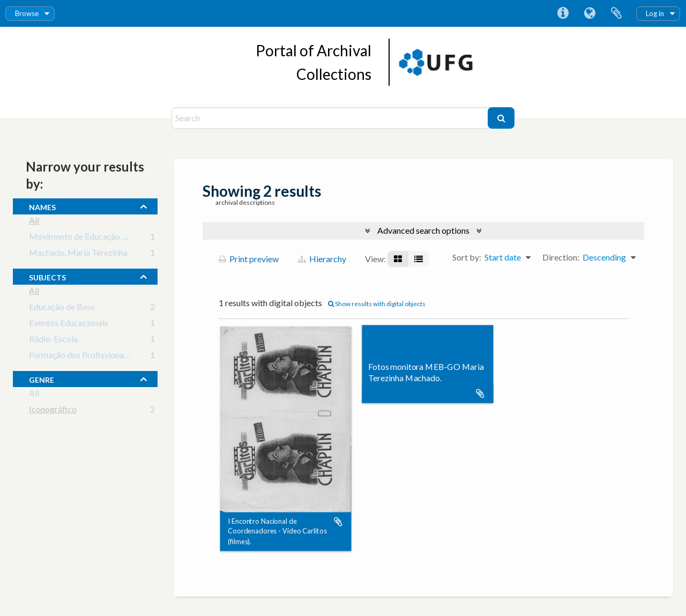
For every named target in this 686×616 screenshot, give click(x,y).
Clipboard (616, 13)
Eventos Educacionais (69, 325)
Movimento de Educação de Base (90, 238)
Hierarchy (322, 259)
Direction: (561, 257)
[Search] (331, 118)
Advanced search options (423, 230)
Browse (27, 13)
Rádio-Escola (53, 341)
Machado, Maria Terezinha (78, 254)
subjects (47, 276)
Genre (42, 378)
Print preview (249, 259)
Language (590, 13)
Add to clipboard (338, 522)
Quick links (563, 13)
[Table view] (419, 259)
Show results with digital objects (377, 304)
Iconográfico (53, 411)
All (34, 222)
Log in (655, 13)
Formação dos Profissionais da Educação (103, 357)
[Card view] (398, 259)
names (42, 206)
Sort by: (467, 257)
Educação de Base (62, 309)
